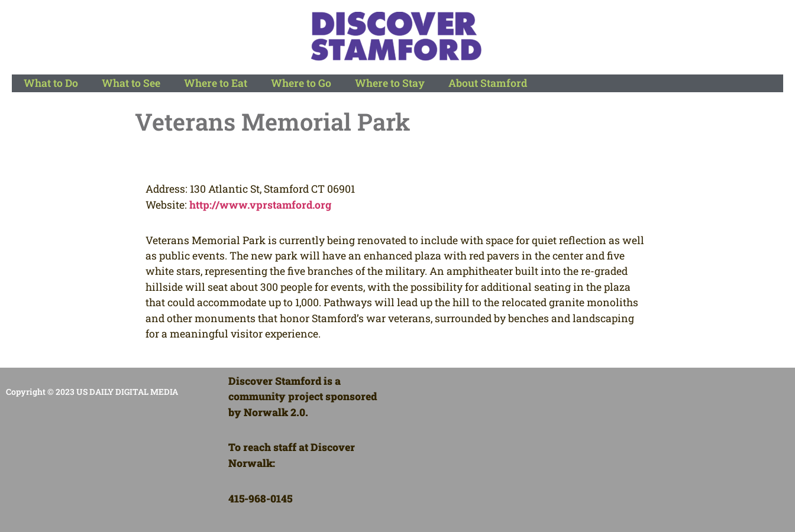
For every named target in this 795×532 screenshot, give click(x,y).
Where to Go (301, 83)
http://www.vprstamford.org (260, 205)
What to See (131, 83)
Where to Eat (216, 83)
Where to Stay (390, 83)
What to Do (51, 83)
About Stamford (488, 83)
